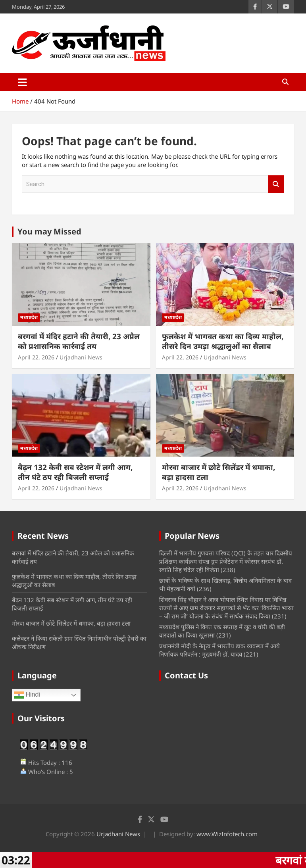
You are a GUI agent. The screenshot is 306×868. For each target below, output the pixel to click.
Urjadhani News (81, 357)
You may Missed (49, 231)
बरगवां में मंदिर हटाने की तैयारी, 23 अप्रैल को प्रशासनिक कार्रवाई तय (79, 341)
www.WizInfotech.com (227, 834)
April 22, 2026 (36, 357)
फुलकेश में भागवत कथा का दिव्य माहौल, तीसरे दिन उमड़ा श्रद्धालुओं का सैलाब (223, 341)
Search (276, 184)
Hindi (27, 695)
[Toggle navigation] (22, 82)
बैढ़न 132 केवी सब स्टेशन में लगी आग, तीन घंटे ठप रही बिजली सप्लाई (75, 472)
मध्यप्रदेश (29, 317)
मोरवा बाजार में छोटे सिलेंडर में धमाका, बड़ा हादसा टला (218, 472)
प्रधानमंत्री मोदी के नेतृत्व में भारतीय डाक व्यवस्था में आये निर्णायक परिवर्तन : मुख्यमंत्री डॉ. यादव (219, 650)
